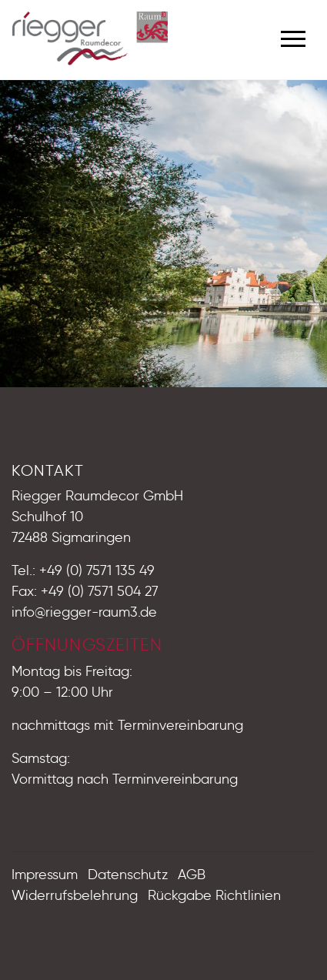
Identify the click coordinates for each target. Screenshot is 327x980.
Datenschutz (128, 875)
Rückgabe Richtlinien (214, 895)
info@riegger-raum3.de (84, 612)
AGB (192, 875)
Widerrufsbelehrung (75, 895)
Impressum (45, 875)
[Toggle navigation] (293, 37)
